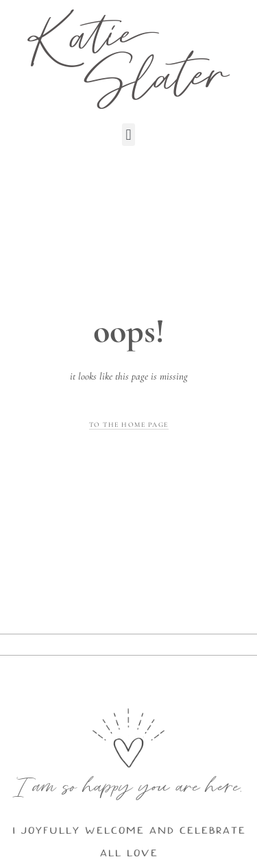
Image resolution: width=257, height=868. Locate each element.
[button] (128, 135)
